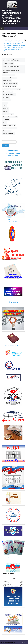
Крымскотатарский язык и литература (12, 89)
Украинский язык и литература (10, 83)
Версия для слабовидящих (8, 643)
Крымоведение (7, 131)
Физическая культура (8, 114)
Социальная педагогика (9, 134)
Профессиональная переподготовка (13, 345)
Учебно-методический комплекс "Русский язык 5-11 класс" (13, 558)
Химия (5, 106)
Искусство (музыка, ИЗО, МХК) (10, 117)
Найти (5, 145)
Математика (6, 97)
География (6, 111)
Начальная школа (7, 81)
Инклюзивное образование (10, 128)
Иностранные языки (8, 92)
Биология (6, 108)
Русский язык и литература (10, 86)
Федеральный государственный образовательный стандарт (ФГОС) (11, 60)
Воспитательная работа (9, 75)
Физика (5, 103)
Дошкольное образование (10, 78)
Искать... (2, 140)
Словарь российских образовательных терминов (12, 67)
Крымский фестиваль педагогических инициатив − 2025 (13, 220)
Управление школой (8, 63)
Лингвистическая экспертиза (13, 441)
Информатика (7, 100)
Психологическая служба (9, 125)
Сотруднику (13, 302)
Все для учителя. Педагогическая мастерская (11, 71)
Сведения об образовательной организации (13, 153)
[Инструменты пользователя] (25, 40)
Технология (6, 120)
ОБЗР (5, 122)
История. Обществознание (9, 95)
